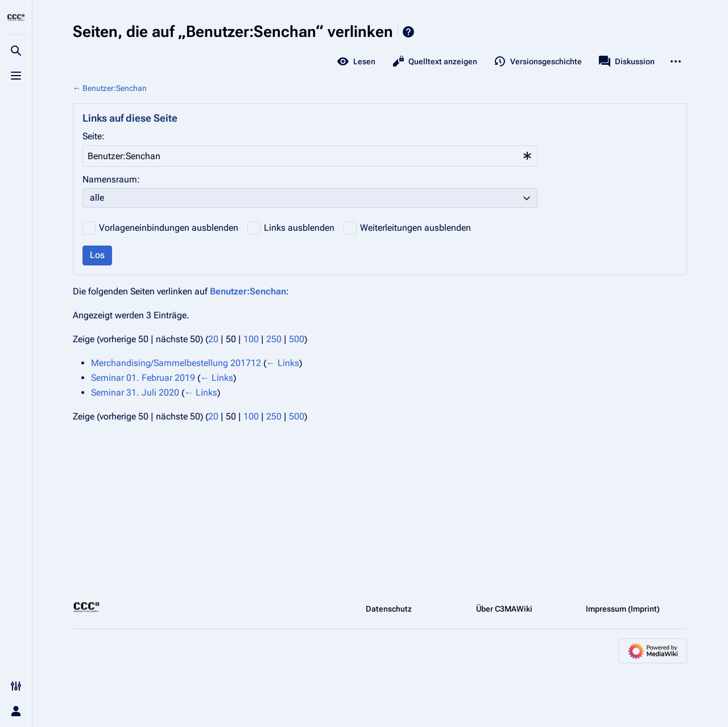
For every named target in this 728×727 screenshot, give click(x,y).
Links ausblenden (299, 228)
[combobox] (310, 156)
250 (274, 339)
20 (213, 339)
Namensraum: (111, 179)
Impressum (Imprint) (623, 609)
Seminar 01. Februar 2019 (143, 378)
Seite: (94, 136)
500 (297, 339)
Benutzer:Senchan (115, 88)
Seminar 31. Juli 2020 (135, 392)
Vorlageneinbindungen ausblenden (169, 228)
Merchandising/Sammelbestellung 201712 (176, 363)
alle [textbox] (97, 198)
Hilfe (408, 32)
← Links (283, 363)
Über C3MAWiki (504, 609)
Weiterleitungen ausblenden (415, 228)
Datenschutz (389, 609)
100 (251, 339)
